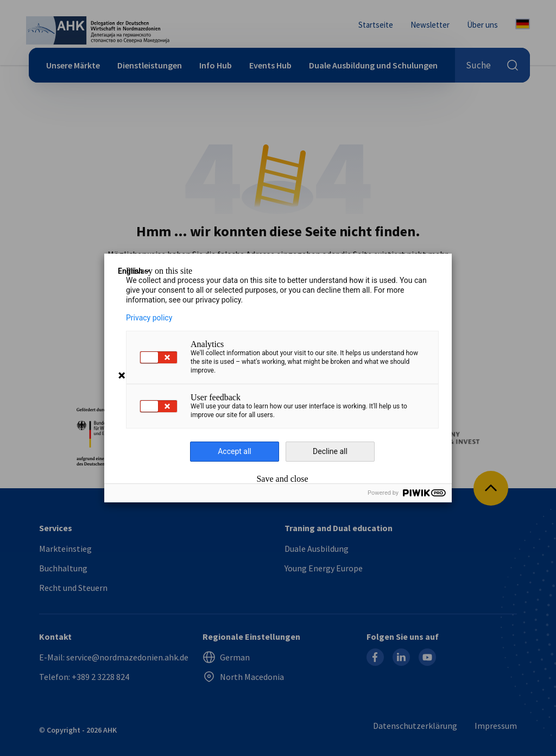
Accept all (235, 451)
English (135, 271)
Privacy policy (149, 318)
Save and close (282, 479)
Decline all (330, 451)
